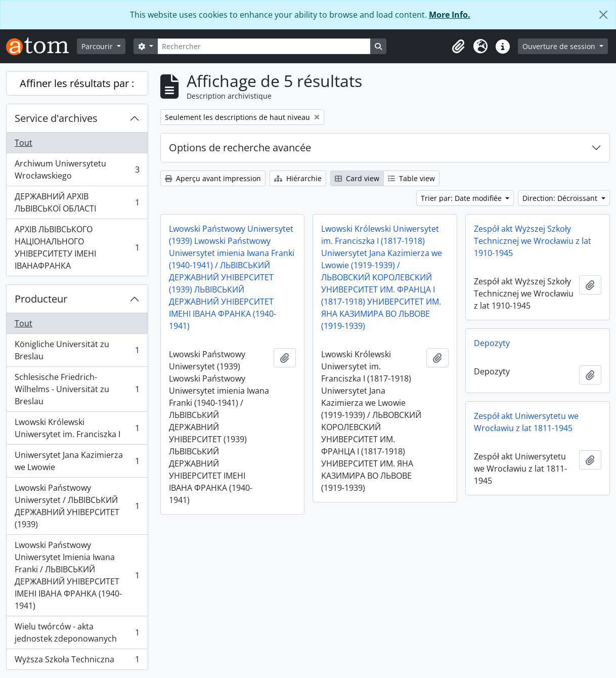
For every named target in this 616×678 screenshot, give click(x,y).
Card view (357, 178)
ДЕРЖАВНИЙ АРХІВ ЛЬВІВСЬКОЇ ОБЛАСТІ (77, 202)
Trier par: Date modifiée (462, 198)
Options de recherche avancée (240, 147)
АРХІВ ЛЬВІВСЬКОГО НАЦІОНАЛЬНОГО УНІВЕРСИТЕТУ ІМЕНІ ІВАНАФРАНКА (77, 247)
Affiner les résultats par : (77, 83)
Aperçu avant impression (213, 178)
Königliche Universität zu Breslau (77, 350)
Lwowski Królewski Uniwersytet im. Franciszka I (77, 428)
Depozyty (492, 343)
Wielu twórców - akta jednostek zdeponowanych (77, 632)
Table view (411, 178)
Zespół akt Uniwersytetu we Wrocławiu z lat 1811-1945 (526, 422)
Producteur (41, 299)
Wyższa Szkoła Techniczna (77, 661)
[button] (458, 47)
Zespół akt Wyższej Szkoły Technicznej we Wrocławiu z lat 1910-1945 (533, 241)
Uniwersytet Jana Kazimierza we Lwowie (77, 461)
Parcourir (98, 46)
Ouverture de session (560, 46)
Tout (24, 143)
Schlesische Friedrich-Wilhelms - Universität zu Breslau (77, 389)
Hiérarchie (298, 178)
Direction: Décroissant (561, 198)
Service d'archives (56, 118)
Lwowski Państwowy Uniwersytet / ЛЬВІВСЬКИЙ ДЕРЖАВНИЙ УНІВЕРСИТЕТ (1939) (77, 506)
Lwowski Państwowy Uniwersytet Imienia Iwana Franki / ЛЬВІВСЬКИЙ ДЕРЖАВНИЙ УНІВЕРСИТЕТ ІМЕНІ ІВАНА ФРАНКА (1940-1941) (77, 575)
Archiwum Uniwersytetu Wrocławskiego (77, 169)
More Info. (450, 15)
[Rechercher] (264, 46)
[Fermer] (603, 15)
